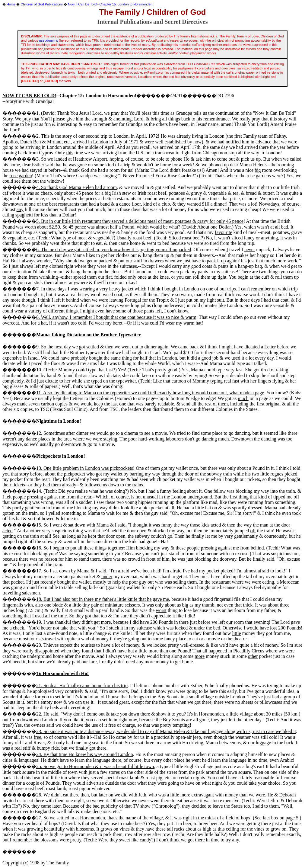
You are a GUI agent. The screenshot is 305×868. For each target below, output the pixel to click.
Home (11, 4)
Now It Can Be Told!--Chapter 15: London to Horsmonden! (111, 4)
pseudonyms (49, 40)
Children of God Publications (42, 4)
